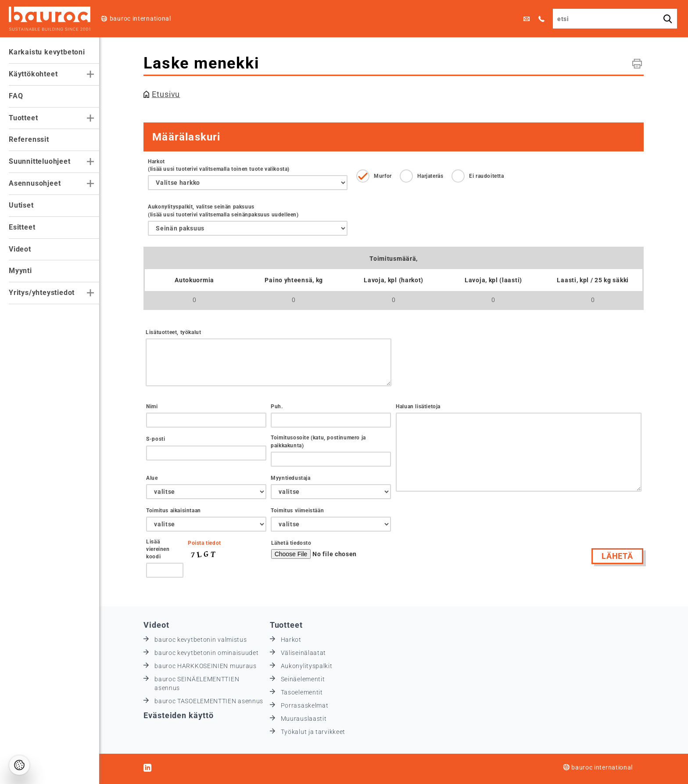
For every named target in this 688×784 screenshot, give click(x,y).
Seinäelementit (308, 679)
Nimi (157, 406)
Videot (20, 249)
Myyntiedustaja (296, 478)
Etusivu (171, 94)
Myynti (20, 271)
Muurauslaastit (309, 719)
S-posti (161, 439)
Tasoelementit (307, 692)
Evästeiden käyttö (184, 715)
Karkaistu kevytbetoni (47, 52)
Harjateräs (435, 176)
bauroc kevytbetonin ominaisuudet (212, 653)
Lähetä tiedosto (296, 543)
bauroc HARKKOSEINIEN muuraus (211, 666)
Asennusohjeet (35, 183)
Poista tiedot (210, 543)
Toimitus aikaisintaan (179, 511)
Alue (157, 478)
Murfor (388, 176)
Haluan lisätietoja (423, 406)
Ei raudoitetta (492, 176)
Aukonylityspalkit (312, 666)
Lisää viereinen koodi (163, 549)
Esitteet (22, 227)
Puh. (282, 406)
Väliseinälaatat (309, 653)
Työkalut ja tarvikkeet (318, 732)
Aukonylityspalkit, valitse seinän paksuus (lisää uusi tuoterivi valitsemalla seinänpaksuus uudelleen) (228, 210)
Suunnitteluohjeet (40, 161)
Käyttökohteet (33, 74)
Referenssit (29, 139)
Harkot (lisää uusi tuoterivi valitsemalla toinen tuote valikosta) (224, 165)
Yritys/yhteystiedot (42, 293)
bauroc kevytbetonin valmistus (206, 640)
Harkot (296, 640)
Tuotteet (23, 118)
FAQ (16, 96)
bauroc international (140, 18)
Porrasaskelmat (310, 705)
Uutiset (21, 205)
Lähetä (623, 556)
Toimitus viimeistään (303, 511)
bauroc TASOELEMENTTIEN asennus (214, 701)
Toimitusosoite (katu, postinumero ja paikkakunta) (324, 441)
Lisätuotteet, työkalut (179, 332)
